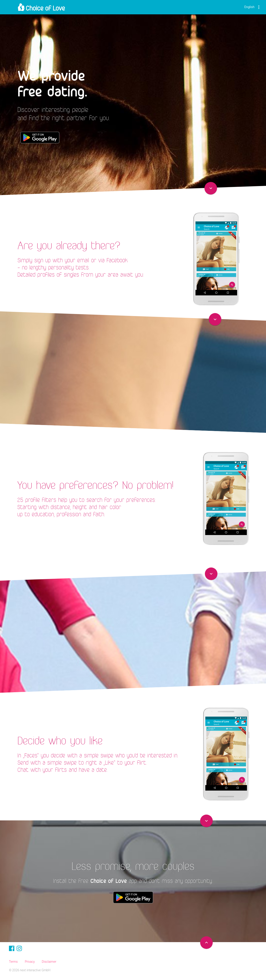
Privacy (30, 962)
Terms (13, 962)
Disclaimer (49, 962)
